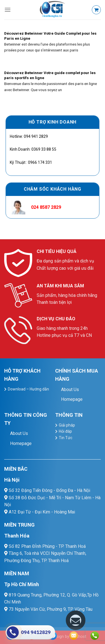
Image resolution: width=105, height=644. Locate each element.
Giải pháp (67, 425)
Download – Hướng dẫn (28, 389)
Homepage (72, 399)
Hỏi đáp (65, 431)
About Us (70, 390)
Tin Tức (66, 438)
